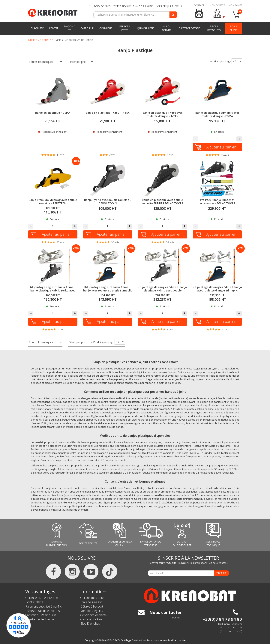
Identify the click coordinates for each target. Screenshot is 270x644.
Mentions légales (92, 611)
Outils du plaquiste (40, 40)
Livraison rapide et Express (43, 611)
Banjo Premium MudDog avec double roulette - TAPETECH (53, 202)
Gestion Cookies (91, 619)
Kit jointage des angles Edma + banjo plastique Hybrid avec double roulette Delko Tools (162, 290)
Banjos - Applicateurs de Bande (74, 40)
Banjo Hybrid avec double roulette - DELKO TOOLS (108, 202)
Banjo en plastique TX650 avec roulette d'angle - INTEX (162, 114)
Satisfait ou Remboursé (41, 615)
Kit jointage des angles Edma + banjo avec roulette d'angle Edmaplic (217, 289)
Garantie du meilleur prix (42, 598)
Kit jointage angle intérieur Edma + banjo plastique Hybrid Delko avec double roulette (53, 290)
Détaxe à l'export (92, 606)
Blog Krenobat (90, 624)
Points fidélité (34, 602)
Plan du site (179, 640)
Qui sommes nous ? (93, 598)
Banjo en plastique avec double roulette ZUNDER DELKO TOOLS (162, 202)
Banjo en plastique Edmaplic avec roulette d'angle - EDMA (217, 114)
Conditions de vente (93, 615)
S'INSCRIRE (221, 573)
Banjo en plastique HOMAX (53, 113)
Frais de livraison (91, 602)
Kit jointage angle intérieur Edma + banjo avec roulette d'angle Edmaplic (108, 289)
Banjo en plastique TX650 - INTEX (108, 113)
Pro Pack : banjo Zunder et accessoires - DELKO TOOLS (217, 202)
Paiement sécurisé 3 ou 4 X (43, 606)
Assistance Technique (40, 619)
